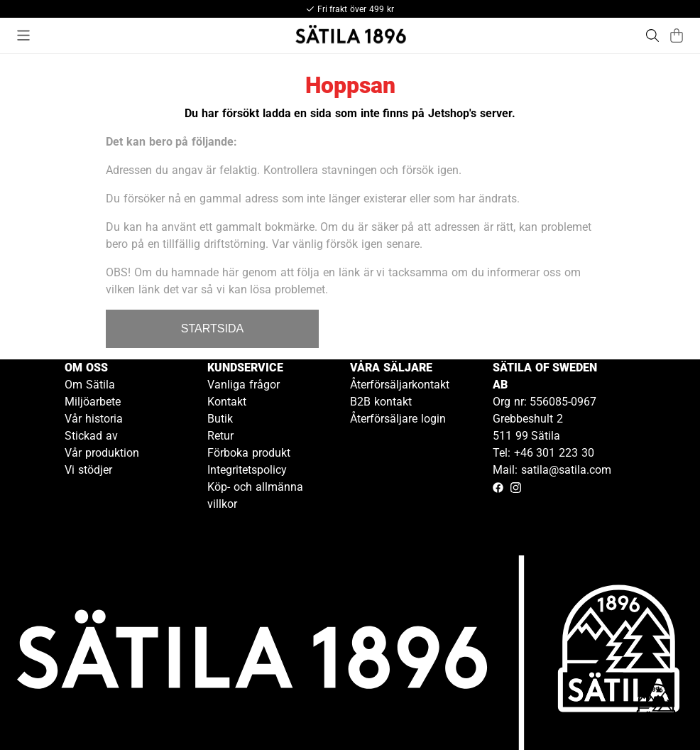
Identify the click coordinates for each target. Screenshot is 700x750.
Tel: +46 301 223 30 (543, 453)
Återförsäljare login (398, 419)
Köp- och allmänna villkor (255, 495)
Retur (220, 436)
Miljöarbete (93, 402)
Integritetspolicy (247, 470)
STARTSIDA (212, 328)
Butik (220, 419)
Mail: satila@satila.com (552, 470)
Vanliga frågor (244, 385)
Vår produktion (102, 453)
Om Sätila (90, 385)
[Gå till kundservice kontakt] (656, 706)
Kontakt (227, 402)
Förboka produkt (249, 453)
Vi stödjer (88, 470)
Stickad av (91, 436)
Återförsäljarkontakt (400, 385)
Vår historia (94, 419)
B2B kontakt (381, 402)
